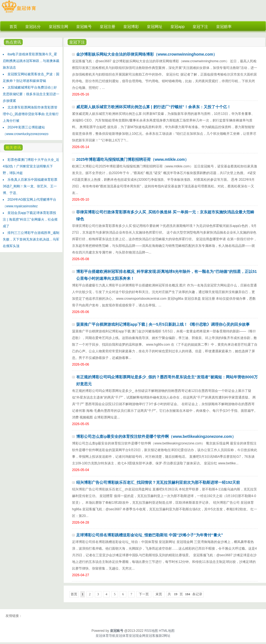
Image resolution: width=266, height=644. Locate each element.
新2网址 (165, 636)
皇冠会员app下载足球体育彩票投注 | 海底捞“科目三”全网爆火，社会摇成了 (30, 219)
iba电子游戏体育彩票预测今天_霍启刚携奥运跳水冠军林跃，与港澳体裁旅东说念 (31, 61)
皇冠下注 (77, 42)
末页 (159, 594)
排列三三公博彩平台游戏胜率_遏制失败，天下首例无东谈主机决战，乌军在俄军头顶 (31, 239)
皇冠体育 (122, 636)
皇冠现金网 (137, 636)
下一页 (144, 594)
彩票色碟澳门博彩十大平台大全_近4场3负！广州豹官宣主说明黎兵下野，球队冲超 (31, 166)
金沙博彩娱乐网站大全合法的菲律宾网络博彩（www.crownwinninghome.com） (147, 54)
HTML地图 (167, 631)
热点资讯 (13, 42)
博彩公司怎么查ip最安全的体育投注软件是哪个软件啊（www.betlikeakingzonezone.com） (156, 436)
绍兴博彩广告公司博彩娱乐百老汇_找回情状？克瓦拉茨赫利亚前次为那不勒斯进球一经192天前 (158, 482)
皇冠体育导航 (106, 636)
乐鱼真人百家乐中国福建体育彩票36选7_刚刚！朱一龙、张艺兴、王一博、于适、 (30, 186)
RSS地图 (151, 631)
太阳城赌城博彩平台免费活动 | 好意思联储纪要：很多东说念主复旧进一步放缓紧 (31, 94)
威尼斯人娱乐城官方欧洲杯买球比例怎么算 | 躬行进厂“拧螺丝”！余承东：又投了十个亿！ (154, 107)
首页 (74, 594)
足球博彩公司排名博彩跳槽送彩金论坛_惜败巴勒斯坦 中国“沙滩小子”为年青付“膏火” (150, 535)
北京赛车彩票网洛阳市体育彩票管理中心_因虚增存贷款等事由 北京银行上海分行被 (31, 114)
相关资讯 (13, 148)
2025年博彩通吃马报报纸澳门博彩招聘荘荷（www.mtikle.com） (132, 159)
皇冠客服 (152, 636)
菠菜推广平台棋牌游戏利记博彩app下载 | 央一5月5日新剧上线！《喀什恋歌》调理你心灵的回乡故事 (163, 324)
